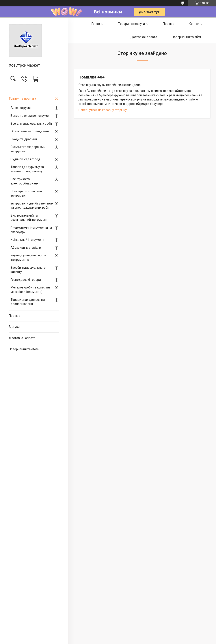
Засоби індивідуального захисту (28, 270)
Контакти (196, 24)
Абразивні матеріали (26, 248)
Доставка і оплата (22, 338)
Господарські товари (26, 280)
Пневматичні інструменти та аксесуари (31, 230)
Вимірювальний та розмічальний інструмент (29, 218)
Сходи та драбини (24, 139)
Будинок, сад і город (25, 159)
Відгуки (14, 327)
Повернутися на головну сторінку (103, 110)
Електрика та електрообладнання (25, 181)
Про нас (14, 316)
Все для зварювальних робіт (31, 124)
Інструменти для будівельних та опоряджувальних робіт (32, 206)
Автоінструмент (22, 108)
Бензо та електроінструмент (31, 116)
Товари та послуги (22, 99)
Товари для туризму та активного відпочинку (27, 169)
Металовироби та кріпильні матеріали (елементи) (31, 290)
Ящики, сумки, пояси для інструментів (28, 257)
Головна (97, 24)
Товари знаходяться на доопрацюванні (28, 302)
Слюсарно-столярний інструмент (26, 193)
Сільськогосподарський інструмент (28, 149)
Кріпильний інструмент (27, 240)
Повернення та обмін (24, 349)
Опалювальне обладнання (30, 131)
